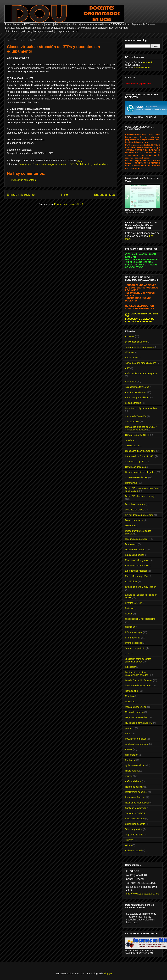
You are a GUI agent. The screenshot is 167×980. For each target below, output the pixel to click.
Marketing (130, 702)
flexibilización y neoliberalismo (92, 164)
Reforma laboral (133, 781)
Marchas (129, 696)
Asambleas (131, 382)
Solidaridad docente (135, 824)
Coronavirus (25, 164)
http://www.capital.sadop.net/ (143, 894)
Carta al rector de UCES (137, 435)
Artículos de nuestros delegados (141, 374)
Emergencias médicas (136, 571)
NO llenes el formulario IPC (139, 723)
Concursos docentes (135, 467)
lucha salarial (132, 691)
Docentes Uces (143, 67)
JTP (127, 654)
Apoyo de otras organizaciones (141, 363)
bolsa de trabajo (133, 403)
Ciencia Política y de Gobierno (140, 451)
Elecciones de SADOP (136, 566)
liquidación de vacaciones (138, 686)
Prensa (129, 749)
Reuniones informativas (137, 803)
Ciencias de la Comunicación (140, 456)
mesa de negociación (136, 707)
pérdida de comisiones (136, 744)
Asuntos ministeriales (136, 392)
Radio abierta (132, 771)
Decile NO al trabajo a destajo (140, 496)
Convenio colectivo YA (136, 478)
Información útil (133, 638)
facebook (147, 62)
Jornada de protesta (135, 648)
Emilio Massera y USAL (137, 576)
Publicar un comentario (23, 180)
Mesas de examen (134, 712)
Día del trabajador (134, 520)
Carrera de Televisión (136, 416)
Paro (128, 734)
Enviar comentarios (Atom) (69, 204)
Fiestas (129, 614)
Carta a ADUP (132, 422)
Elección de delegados (136, 560)
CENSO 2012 (132, 446)
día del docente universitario (139, 515)
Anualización (131, 358)
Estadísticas (131, 582)
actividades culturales (136, 342)
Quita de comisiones (135, 765)
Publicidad (130, 760)
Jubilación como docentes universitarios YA (138, 660)
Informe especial (133, 643)
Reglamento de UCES (136, 792)
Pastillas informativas (136, 739)
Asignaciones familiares (137, 387)
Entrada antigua (104, 195)
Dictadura (130, 526)
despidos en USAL (134, 510)
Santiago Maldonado (135, 808)
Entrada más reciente (21, 195)
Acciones (130, 336)
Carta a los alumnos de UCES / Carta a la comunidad (141, 428)
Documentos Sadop (135, 550)
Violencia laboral (133, 851)
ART (127, 368)
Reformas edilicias (134, 787)
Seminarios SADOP (135, 813)
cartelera (129, 440)
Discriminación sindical (137, 539)
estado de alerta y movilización (141, 587)
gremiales (130, 627)
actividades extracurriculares (139, 347)
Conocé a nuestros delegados (140, 472)
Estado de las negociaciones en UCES (54, 164)
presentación (132, 755)
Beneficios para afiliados (137, 398)
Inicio (64, 195)
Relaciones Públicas (135, 797)
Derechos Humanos (135, 504)
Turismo (129, 840)
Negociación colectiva (136, 717)
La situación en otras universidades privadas (137, 674)
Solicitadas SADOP (135, 819)
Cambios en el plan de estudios (141, 408)
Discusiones (131, 544)
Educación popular (134, 555)
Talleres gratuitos (134, 829)
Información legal (134, 632)
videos (128, 845)
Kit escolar (130, 667)
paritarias (130, 728)
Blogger (108, 973)
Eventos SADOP (134, 603)
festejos (129, 608)
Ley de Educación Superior (139, 680)
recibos (129, 776)
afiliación (129, 352)
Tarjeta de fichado (134, 835)
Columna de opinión (135, 462)
